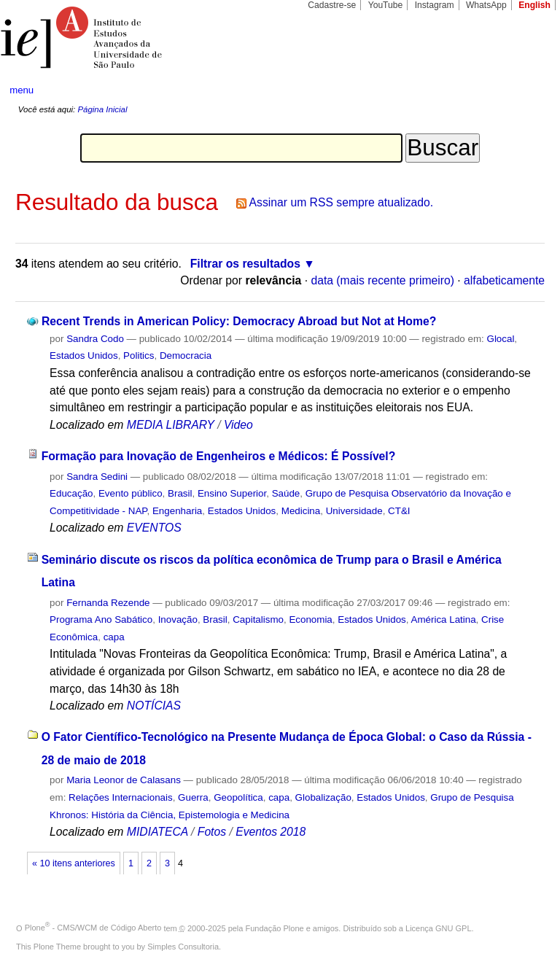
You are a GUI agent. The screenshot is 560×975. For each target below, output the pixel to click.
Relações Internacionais (121, 797)
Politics (139, 356)
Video (238, 425)
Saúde (286, 493)
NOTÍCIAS (154, 706)
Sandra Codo (95, 339)
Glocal (500, 339)
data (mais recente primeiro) (382, 280)
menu (22, 90)
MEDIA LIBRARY (171, 425)
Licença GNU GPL (438, 928)
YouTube (386, 5)
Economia (310, 619)
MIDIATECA (157, 832)
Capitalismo (258, 619)
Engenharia (177, 511)
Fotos (212, 832)
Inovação (178, 619)
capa (114, 637)
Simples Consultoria (183, 947)
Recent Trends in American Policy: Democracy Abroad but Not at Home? (239, 321)
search (521, 90)
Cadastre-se (332, 5)
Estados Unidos (84, 356)
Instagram (435, 5)
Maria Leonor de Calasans (124, 780)
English (534, 5)
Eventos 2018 (271, 832)
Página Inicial (102, 109)
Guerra (193, 797)
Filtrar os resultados (245, 264)
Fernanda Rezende (108, 603)
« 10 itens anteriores (74, 863)
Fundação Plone (275, 928)
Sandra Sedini (97, 477)
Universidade (354, 511)
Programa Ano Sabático (101, 619)
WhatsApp (486, 5)
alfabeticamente (504, 280)
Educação (71, 493)
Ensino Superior (232, 493)
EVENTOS (154, 528)
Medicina (301, 511)
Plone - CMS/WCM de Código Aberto (93, 928)
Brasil (180, 493)
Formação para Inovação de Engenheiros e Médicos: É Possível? (219, 456)
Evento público (131, 493)
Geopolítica (238, 797)
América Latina (444, 619)
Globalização (323, 797)
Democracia (186, 356)
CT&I (399, 511)
